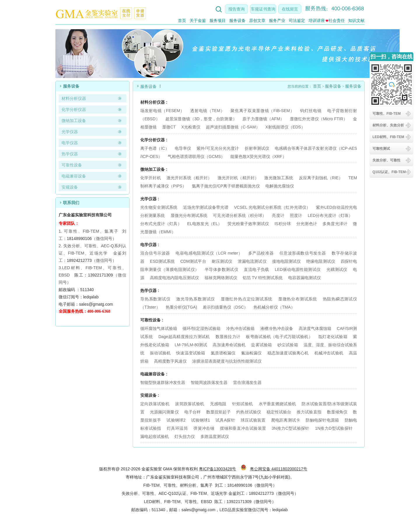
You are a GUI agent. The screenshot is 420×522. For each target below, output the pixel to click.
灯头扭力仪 (185, 436)
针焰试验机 (243, 404)
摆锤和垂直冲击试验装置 (243, 428)
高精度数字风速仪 (170, 361)
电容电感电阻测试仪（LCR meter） (209, 253)
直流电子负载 (256, 269)
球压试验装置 (253, 420)
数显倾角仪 (337, 412)
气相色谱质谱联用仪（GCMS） (196, 156)
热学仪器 (70, 154)
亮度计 (278, 215)
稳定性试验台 (279, 412)
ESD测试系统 (162, 261)
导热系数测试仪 (155, 299)
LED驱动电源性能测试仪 (298, 269)
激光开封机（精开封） (238, 178)
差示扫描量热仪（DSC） (225, 307)
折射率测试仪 (257, 148)
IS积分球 (283, 224)
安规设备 (70, 187)
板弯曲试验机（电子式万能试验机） (279, 337)
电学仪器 (70, 143)
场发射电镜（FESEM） (162, 111)
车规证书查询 (263, 9)
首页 (182, 20)
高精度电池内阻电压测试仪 (174, 278)
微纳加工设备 (74, 121)
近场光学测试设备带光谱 (206, 207)
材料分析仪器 (74, 98)
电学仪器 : (150, 245)
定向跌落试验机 (155, 404)
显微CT (169, 127)
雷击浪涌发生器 (247, 382)
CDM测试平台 (193, 261)
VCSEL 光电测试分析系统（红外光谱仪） (272, 207)
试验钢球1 (201, 420)
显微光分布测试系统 (189, 215)
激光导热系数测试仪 (196, 299)
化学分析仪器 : (154, 140)
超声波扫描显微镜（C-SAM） (233, 127)
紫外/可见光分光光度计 (218, 148)
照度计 (296, 215)
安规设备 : (150, 395)
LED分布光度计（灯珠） (330, 215)
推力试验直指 (309, 412)
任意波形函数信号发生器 (303, 253)
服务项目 (218, 20)
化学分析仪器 (74, 109)
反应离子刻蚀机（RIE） (321, 178)
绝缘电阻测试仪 (321, 261)
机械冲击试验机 (329, 353)
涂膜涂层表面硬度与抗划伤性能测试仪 (227, 361)
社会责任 (335, 20)
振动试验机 (160, 353)
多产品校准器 (261, 253)
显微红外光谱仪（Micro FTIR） (319, 119)
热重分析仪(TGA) (181, 307)
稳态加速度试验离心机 (288, 353)
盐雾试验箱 (262, 345)
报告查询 (237, 9)
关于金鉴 (198, 20)
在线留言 (290, 9)
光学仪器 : (150, 199)
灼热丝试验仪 (249, 412)
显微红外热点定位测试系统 (247, 299)
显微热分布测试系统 (298, 299)
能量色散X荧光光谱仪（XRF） (258, 156)
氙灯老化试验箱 (333, 337)
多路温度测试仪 (215, 436)
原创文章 (257, 20)
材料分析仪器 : (154, 102)
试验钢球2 (176, 420)
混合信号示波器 (155, 253)
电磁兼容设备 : (154, 374)
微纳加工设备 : (154, 169)
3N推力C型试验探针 (291, 428)
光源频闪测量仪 (164, 412)
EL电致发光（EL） (205, 224)
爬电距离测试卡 (286, 420)
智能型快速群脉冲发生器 (163, 382)
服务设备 (237, 20)
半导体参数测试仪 (222, 269)
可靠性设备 (72, 165)
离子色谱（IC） (155, 148)
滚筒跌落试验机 (190, 404)
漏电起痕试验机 (155, 436)
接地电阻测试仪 (287, 261)
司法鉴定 (297, 20)
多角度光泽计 (335, 224)
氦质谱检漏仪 (223, 353)
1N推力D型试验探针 (334, 428)
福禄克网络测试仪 (221, 278)
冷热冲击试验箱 (240, 328)
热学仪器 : (150, 290)
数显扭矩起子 (218, 412)
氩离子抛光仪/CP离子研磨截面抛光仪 (226, 186)
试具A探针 (225, 420)
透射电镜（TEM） (207, 111)
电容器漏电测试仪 (304, 278)
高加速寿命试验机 (229, 345)
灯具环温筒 (177, 428)
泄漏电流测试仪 (252, 261)
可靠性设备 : (152, 320)
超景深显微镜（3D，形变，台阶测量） (201, 119)
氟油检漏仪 (252, 353)
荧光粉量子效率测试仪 (248, 224)
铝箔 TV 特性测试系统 (263, 278)
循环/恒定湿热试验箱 (202, 328)
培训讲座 (317, 20)
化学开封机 (151, 178)
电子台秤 (192, 412)
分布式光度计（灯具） (161, 224)
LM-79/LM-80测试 (191, 345)
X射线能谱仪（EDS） (285, 127)
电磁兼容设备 (74, 176)
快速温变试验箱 (191, 353)
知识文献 (356, 20)
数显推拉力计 (228, 337)
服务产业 (277, 20)
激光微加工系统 (279, 178)
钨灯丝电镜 (311, 111)
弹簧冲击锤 (204, 428)
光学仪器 (70, 132)
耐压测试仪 (222, 261)
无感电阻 (218, 404)
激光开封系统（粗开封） (189, 178)
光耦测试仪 (337, 269)
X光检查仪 (191, 127)
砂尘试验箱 (288, 345)
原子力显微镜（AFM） (263, 119)
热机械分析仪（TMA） (274, 307)
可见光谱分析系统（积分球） (240, 215)
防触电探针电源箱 (322, 420)
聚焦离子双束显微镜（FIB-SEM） (262, 111)
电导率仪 (183, 148)
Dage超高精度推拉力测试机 (184, 337)
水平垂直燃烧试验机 (278, 404)
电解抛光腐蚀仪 (280, 186)
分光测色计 (307, 224)
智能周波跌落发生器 (209, 382)
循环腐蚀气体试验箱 (159, 328)
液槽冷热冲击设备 (276, 328)
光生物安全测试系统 (159, 207)
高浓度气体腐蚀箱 (315, 328)
